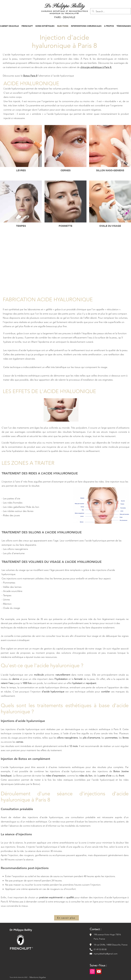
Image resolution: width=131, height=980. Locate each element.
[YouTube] (99, 971)
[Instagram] (92, 971)
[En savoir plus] (67, 918)
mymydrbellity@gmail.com (106, 954)
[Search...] (110, 12)
